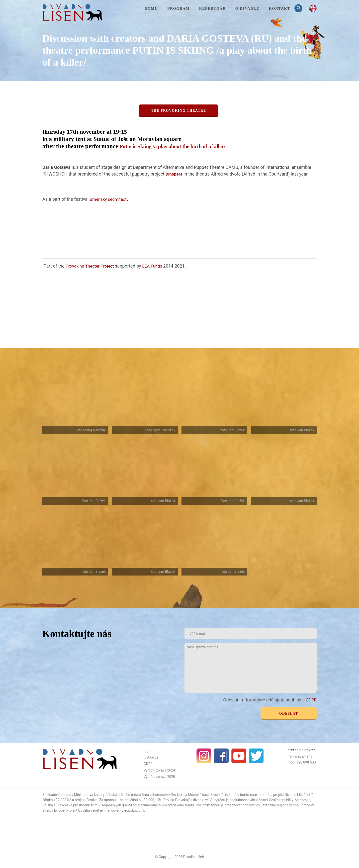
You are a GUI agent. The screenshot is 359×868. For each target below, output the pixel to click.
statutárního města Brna (130, 794)
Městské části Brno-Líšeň (208, 794)
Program (179, 8)
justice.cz (151, 757)
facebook (221, 756)
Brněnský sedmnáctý (110, 199)
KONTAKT (279, 8)
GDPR (311, 700)
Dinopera (175, 174)
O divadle (247, 8)
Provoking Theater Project (91, 266)
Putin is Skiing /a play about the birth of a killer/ (181, 146)
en (313, 8)
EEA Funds (156, 266)
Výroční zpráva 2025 (159, 776)
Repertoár (213, 8)
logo (147, 751)
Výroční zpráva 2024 (159, 770)
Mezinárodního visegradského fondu (166, 805)
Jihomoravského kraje (167, 794)
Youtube (239, 756)
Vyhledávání (299, 8)
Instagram (204, 756)
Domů (151, 8)
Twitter (256, 756)
